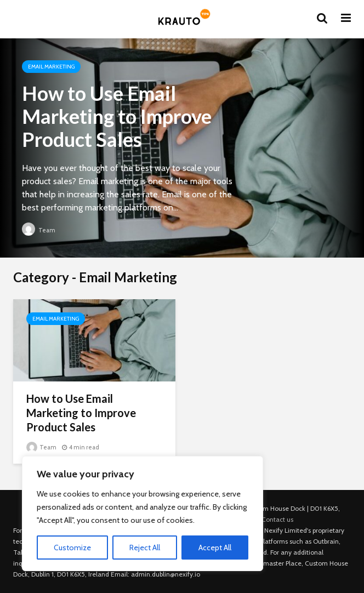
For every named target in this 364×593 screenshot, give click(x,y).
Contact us (277, 519)
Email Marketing (51, 67)
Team (39, 230)
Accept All (215, 548)
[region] (143, 514)
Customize (72, 548)
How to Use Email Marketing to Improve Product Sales (117, 116)
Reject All (145, 548)
